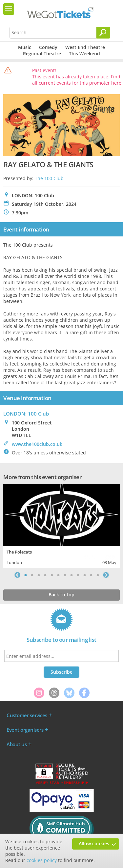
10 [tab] (85, 575)
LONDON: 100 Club (26, 414)
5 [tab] (52, 575)
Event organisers (25, 730)
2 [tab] (32, 575)
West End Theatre (85, 47)
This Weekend (84, 54)
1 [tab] (26, 575)
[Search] (103, 33)
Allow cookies (94, 843)
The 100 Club (49, 178)
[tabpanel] (61, 525)
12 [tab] (98, 575)
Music (25, 47)
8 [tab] (72, 575)
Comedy (48, 47)
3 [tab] (39, 575)
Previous (17, 575)
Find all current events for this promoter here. (77, 80)
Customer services (27, 715)
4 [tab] (45, 575)
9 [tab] (78, 575)
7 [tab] (65, 575)
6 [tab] (58, 575)
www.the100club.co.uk (37, 444)
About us (17, 744)
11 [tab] (91, 575)
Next (106, 575)
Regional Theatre (42, 54)
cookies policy (42, 860)
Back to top (61, 595)
